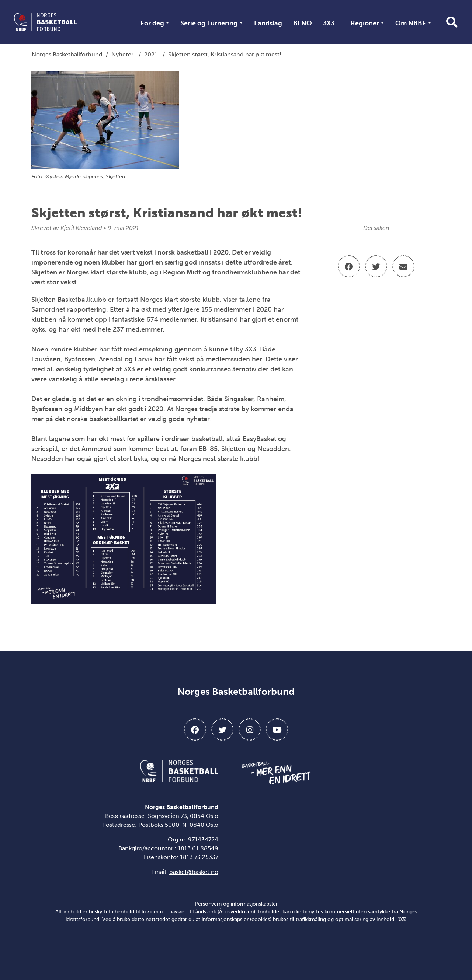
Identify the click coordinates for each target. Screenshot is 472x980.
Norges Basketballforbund (67, 54)
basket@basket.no (194, 872)
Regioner (365, 23)
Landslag (268, 23)
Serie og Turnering (209, 23)
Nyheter (122, 54)
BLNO (303, 23)
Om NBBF (411, 23)
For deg (152, 23)
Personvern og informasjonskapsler (236, 904)
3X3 (329, 23)
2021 (151, 54)
